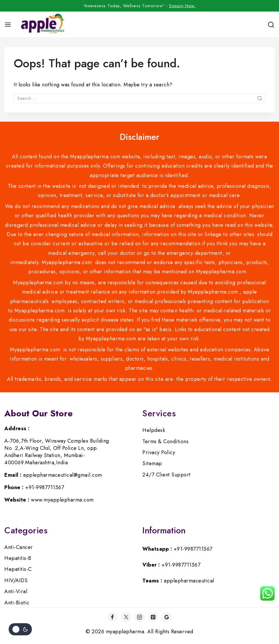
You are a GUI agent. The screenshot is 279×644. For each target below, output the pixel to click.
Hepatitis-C (18, 569)
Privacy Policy (159, 452)
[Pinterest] (153, 617)
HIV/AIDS (16, 580)
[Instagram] (139, 617)
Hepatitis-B (18, 558)
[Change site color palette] (20, 629)
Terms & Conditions (165, 441)
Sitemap (152, 463)
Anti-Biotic (17, 603)
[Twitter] (126, 617)
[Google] (167, 617)
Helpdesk (154, 430)
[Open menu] (8, 25)
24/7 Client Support (167, 475)
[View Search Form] (271, 25)
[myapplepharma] (42, 25)
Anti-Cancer (19, 547)
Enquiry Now (183, 6)
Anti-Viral (16, 591)
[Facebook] (112, 617)
